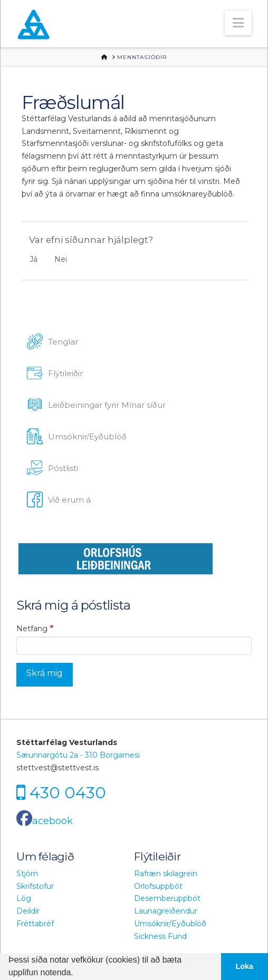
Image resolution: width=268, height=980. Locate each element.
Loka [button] (245, 966)
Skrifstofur (35, 886)
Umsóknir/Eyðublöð (170, 924)
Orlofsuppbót (158, 886)
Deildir (28, 911)
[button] (238, 23)
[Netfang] (134, 645)
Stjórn (27, 874)
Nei (61, 259)
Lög (24, 898)
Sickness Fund (160, 936)
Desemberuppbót (167, 898)
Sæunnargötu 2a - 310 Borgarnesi (78, 755)
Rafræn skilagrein (166, 874)
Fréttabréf (35, 924)
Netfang (35, 628)
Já (33, 259)
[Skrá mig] (45, 675)
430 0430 (68, 792)
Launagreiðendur (166, 911)
